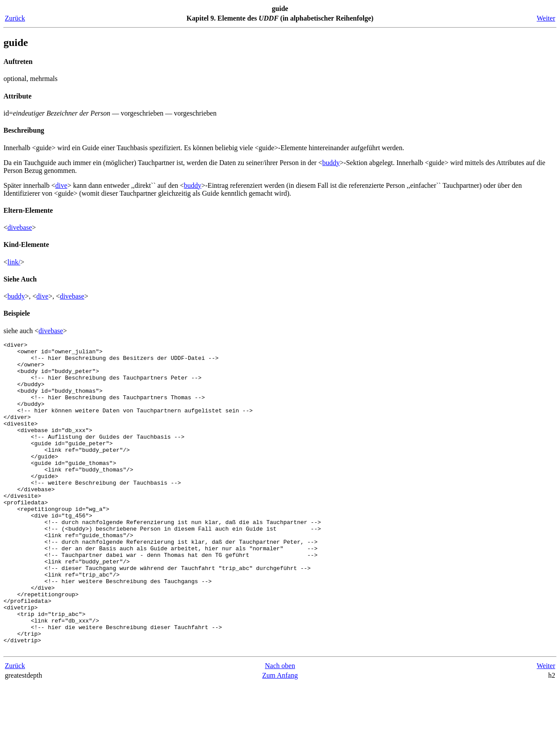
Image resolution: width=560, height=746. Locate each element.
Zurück (15, 18)
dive (61, 185)
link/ (14, 262)
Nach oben (280, 727)
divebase (20, 227)
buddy (331, 163)
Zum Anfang (280, 737)
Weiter (546, 18)
